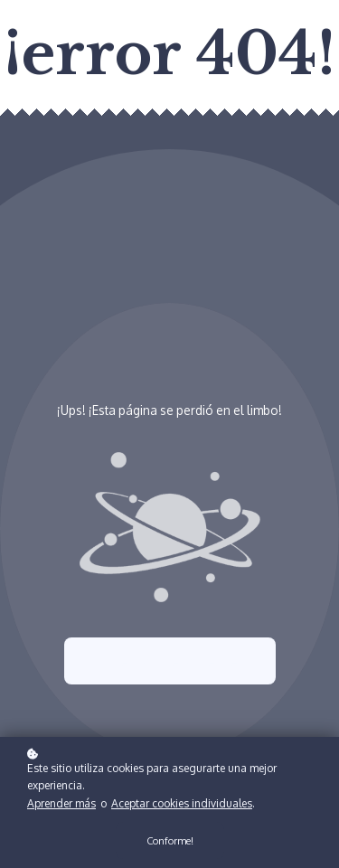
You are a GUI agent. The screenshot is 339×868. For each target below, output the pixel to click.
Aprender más (61, 805)
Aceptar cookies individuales (182, 805)
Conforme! (170, 842)
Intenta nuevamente (170, 661)
